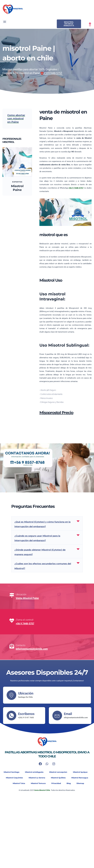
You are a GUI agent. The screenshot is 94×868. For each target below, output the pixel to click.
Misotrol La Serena (37, 778)
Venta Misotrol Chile (42, 790)
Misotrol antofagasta (34, 772)
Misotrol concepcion (58, 772)
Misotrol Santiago (10, 772)
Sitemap (82, 783)
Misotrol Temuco (38, 783)
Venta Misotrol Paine (27, 598)
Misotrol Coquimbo (14, 778)
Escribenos (27, 714)
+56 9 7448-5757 (25, 623)
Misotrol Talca (18, 783)
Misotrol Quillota (59, 778)
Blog (70, 783)
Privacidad (56, 783)
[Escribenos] (12, 716)
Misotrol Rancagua (81, 778)
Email (68, 714)
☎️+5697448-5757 (51, 73)
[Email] (57, 716)
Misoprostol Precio (56, 413)
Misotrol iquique (81, 772)
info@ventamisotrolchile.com (32, 649)
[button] (5, 22)
